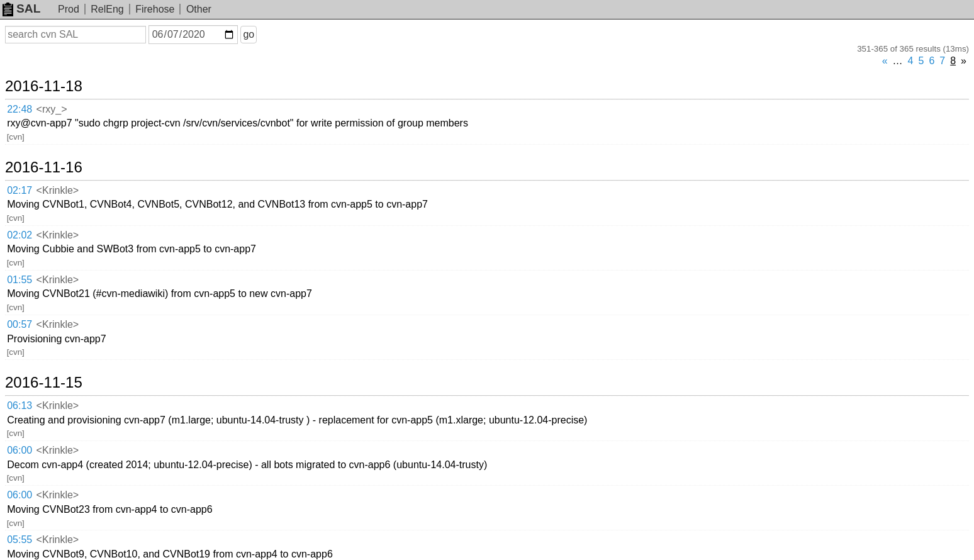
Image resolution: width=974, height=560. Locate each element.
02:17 (20, 190)
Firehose (155, 9)
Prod (69, 9)
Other (199, 9)
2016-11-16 (44, 167)
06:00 (20, 450)
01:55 (20, 280)
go (249, 34)
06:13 (20, 406)
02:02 (20, 235)
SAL (21, 8)
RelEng (107, 9)
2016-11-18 (44, 86)
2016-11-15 (44, 383)
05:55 (20, 540)
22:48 (20, 109)
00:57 (20, 324)
